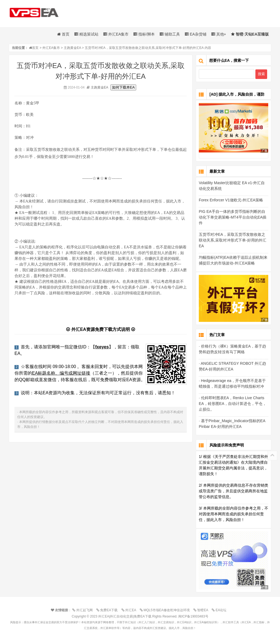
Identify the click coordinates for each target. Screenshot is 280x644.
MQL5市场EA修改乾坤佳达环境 (166, 610)
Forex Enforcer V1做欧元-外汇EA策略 (231, 200)
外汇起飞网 (84, 610)
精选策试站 (86, 34)
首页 (63, 34)
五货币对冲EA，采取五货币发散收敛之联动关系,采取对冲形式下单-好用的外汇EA (233, 240)
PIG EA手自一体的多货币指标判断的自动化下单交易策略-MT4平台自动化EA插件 (233, 217)
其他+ (219, 34)
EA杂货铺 (196, 34)
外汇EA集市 (116, 34)
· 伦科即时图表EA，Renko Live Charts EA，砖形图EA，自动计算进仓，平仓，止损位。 (233, 404)
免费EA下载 (108, 610)
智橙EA (202, 610)
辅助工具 (170, 34)
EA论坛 (220, 610)
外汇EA (130, 610)
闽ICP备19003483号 (193, 616)
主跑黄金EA (72, 48)
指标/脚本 (144, 34)
